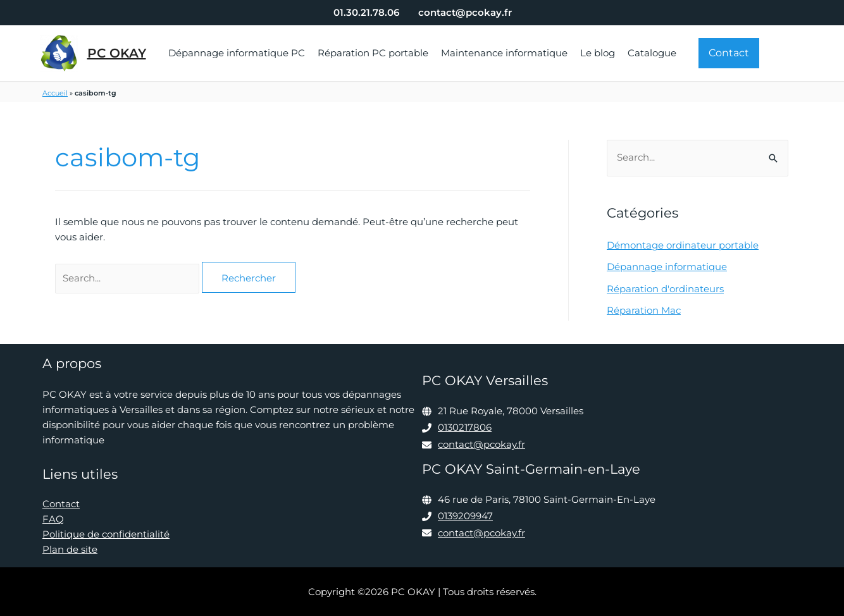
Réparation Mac (644, 310)
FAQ (53, 519)
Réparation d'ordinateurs (665, 288)
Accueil (55, 93)
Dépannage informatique (667, 267)
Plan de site (70, 549)
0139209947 (465, 514)
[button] (729, 53)
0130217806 (465, 427)
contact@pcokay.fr (481, 444)
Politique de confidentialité (106, 534)
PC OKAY (117, 53)
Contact (61, 504)
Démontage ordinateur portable (683, 246)
